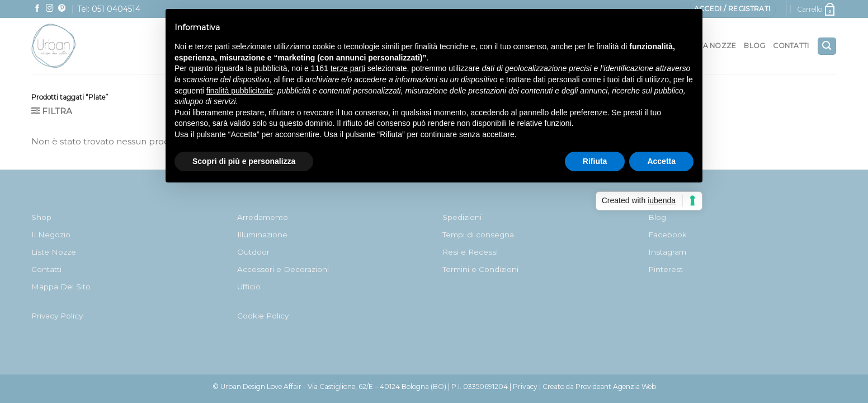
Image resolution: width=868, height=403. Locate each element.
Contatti (791, 46)
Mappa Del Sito (61, 287)
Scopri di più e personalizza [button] (244, 161)
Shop (41, 217)
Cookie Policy (263, 316)
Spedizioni (462, 217)
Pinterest (666, 269)
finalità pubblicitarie (240, 91)
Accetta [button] (661, 161)
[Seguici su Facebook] (37, 9)
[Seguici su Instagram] (50, 9)
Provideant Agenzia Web (616, 386)
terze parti (348, 68)
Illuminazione (262, 235)
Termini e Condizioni (480, 269)
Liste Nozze (54, 252)
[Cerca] (827, 46)
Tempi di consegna (478, 235)
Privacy (525, 386)
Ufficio (249, 287)
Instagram (667, 252)
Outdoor (253, 252)
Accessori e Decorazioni (283, 269)
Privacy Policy (57, 316)
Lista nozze (713, 46)
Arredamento (263, 217)
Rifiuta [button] (595, 161)
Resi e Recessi (470, 252)
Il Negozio (51, 235)
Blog (754, 46)
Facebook (667, 235)
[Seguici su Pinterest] (62, 9)
